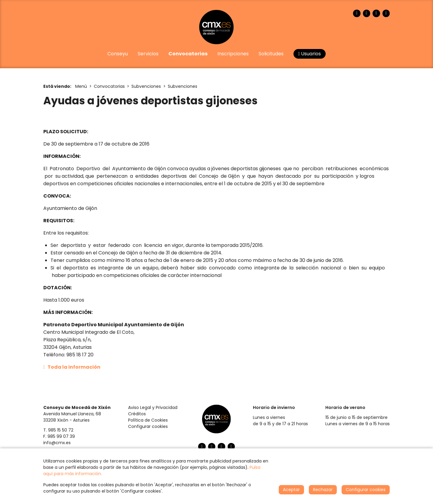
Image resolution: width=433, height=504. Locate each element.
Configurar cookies (148, 426)
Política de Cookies (148, 420)
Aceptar (291, 490)
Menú (81, 86)
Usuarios (310, 54)
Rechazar (323, 490)
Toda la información (72, 367)
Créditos (137, 414)
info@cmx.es (57, 443)
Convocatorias (109, 86)
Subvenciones (146, 86)
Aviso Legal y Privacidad (153, 407)
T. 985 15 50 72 (58, 430)
